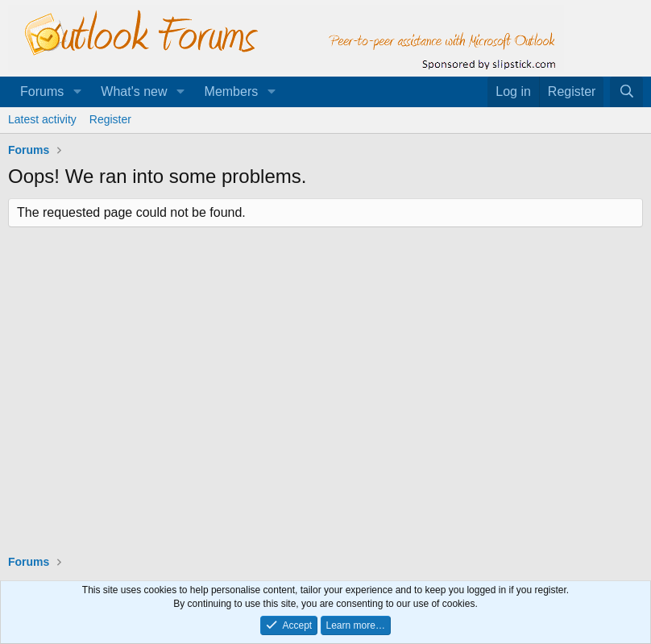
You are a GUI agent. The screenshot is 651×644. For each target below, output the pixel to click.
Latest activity (42, 119)
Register (110, 119)
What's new (134, 91)
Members (232, 91)
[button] (77, 92)
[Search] (626, 92)
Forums (42, 91)
